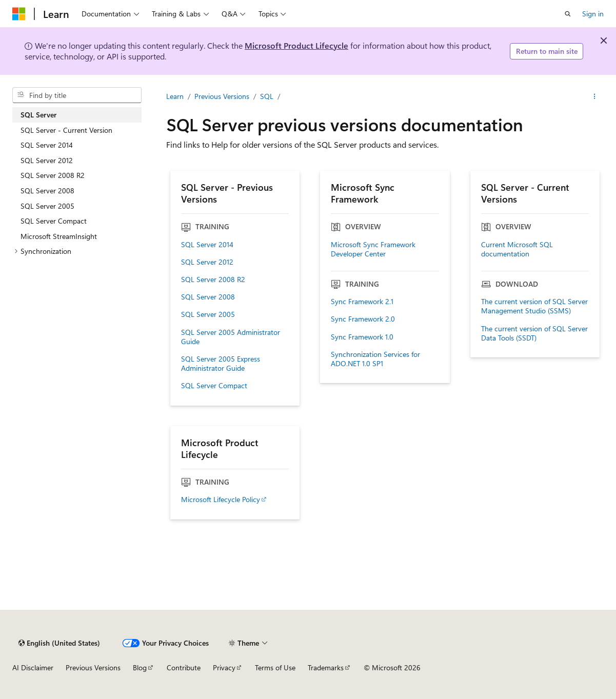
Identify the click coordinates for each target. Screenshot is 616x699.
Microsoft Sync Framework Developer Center (373, 249)
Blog (140, 667)
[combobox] (77, 95)
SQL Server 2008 (208, 297)
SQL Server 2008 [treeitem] (47, 191)
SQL (267, 96)
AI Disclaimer (33, 667)
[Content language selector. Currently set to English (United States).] (59, 643)
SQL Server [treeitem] (38, 115)
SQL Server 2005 (208, 314)
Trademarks (326, 667)
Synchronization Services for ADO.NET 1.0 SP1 (375, 359)
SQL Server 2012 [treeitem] (47, 160)
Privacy (224, 667)
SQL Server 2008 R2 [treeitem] (53, 175)
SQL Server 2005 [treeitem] (47, 206)
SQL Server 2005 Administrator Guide (231, 337)
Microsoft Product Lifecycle (296, 45)
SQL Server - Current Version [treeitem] (66, 130)
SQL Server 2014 (207, 245)
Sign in (593, 14)
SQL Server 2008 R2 (213, 279)
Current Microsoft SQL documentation (517, 249)
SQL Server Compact (214, 386)
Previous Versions (222, 96)
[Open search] (568, 14)
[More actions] (595, 96)
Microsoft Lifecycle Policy (221, 500)
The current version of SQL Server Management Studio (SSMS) (534, 306)
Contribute (184, 667)
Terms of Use (275, 667)
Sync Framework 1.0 (362, 337)
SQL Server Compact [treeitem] (54, 221)
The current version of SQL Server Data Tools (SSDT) (534, 333)
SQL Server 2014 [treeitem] (47, 145)
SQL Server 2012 (207, 262)
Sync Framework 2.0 (363, 319)
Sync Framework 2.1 (362, 302)
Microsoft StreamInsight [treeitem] (59, 236)
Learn (175, 96)
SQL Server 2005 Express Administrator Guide (221, 364)
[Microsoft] (19, 14)
